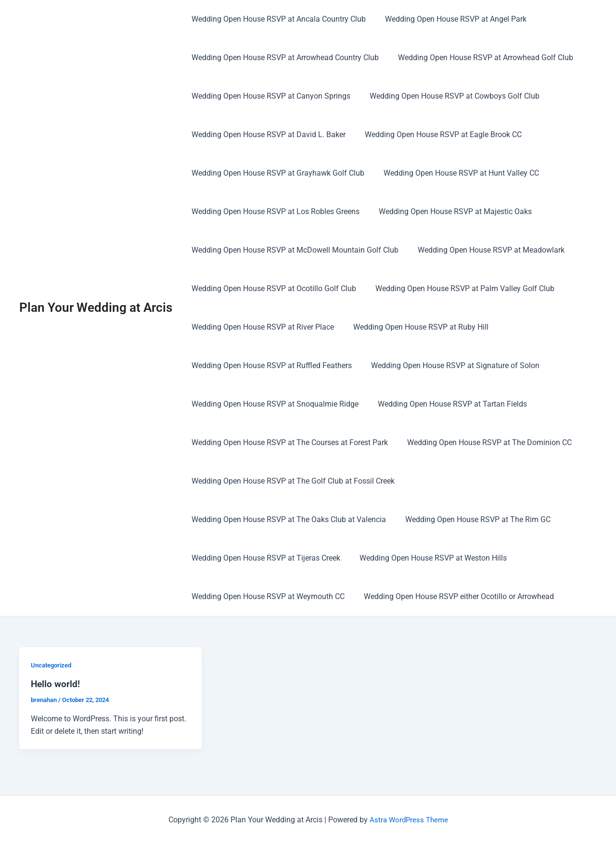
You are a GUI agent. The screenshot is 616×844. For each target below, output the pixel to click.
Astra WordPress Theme (409, 820)
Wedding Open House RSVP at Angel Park (450, 19)
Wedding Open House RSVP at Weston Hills (427, 558)
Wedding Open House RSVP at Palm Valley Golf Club (459, 288)
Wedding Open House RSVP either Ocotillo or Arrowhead (453, 596)
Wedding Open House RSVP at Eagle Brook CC (437, 134)
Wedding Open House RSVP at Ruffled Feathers (270, 365)
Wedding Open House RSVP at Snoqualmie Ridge (273, 404)
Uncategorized (53, 665)
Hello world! (56, 684)
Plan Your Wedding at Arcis (96, 307)
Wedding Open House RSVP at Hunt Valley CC (456, 173)
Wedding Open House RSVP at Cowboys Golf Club (449, 96)
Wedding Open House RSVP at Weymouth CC (266, 596)
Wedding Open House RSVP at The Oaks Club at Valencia (287, 519)
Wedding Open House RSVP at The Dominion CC (484, 442)
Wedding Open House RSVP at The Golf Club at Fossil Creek (291, 481)
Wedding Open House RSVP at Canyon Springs (269, 96)
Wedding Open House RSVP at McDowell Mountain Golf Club (293, 250)
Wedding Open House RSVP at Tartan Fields (447, 404)
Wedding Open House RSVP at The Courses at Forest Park (288, 442)
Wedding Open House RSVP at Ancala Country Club (277, 19)
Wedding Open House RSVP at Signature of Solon (449, 365)
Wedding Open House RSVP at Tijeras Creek (264, 558)
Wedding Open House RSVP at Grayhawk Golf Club (276, 173)
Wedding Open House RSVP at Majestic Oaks (449, 211)
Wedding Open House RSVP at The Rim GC (472, 519)
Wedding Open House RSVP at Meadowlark (485, 250)
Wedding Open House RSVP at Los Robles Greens (274, 211)
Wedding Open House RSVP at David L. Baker (267, 134)
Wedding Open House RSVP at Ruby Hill (415, 327)
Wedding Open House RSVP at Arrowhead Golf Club (480, 58)
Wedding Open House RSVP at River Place (261, 327)
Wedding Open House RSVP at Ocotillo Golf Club (272, 288)
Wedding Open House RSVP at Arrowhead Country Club (283, 58)
